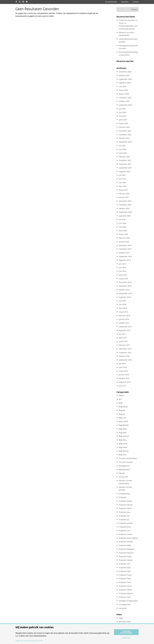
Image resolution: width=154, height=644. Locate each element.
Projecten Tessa (125, 575)
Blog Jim (122, 410)
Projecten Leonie (126, 534)
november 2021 (125, 164)
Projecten (123, 497)
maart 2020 (123, 234)
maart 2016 (123, 371)
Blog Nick (123, 433)
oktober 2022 (124, 138)
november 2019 (125, 249)
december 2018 (125, 282)
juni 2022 (123, 149)
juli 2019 (122, 264)
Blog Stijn (123, 440)
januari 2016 (124, 375)
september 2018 (125, 293)
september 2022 (125, 142)
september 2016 (125, 360)
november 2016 (125, 353)
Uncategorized (125, 604)
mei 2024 (123, 86)
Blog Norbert (124, 436)
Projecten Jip (124, 520)
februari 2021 (124, 194)
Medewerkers (124, 470)
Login (121, 618)
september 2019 (125, 256)
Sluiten (40, 641)
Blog (121, 403)
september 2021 (125, 168)
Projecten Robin (125, 556)
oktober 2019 (124, 253)
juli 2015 (122, 386)
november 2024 (125, 72)
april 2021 (123, 186)
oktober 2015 (124, 378)
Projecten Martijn (126, 542)
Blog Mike (123, 429)
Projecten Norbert (126, 553)
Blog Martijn (124, 425)
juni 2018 (123, 304)
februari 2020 (124, 238)
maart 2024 (123, 90)
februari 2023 (124, 127)
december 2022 (125, 131)
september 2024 (125, 79)
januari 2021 (124, 197)
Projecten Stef (125, 564)
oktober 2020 (124, 208)
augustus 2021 (125, 171)
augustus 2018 (125, 297)
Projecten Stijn (125, 568)
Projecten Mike (125, 545)
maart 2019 (123, 279)
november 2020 (125, 205)
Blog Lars (123, 418)
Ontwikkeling (124, 494)
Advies (122, 396)
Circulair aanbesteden (128, 458)
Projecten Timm (125, 586)
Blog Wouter (124, 451)
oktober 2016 (124, 356)
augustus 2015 (125, 382)
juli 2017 (122, 334)
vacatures (123, 608)
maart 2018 (123, 312)
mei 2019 (123, 271)
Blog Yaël (123, 455)
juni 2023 (123, 112)
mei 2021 (123, 183)
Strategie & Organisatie (128, 601)
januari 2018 (124, 319)
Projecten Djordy (126, 505)
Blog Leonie (124, 421)
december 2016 (125, 349)
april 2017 (123, 338)
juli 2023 (122, 109)
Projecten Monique (127, 549)
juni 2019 (123, 267)
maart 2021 (123, 190)
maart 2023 (123, 123)
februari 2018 (124, 316)
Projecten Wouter (126, 593)
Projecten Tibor (125, 582)
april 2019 (123, 275)
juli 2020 (122, 219)
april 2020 (123, 231)
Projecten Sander (126, 560)
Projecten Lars (125, 531)
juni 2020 (123, 223)
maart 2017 (123, 341)
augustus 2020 (125, 216)
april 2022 (123, 153)
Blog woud (123, 447)
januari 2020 (124, 242)
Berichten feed (125, 622)
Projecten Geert (125, 508)
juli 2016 (122, 364)
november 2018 (125, 286)
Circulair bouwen (111, 2)
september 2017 (125, 327)
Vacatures (125, 2)
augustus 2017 (125, 330)
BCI (120, 399)
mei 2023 (123, 116)
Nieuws (122, 473)
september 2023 (125, 105)
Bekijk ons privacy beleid (25, 641)
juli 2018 (122, 301)
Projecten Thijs (125, 579)
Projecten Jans (125, 512)
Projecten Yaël (125, 597)
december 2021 (125, 160)
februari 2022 (124, 157)
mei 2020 (123, 227)
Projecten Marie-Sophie (128, 538)
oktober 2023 (124, 101)
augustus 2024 (125, 83)
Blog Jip (122, 414)
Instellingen (126, 638)
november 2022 (125, 135)
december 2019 (125, 245)
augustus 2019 (125, 260)
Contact (136, 2)
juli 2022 (122, 146)
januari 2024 (124, 94)
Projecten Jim (124, 516)
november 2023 (125, 98)
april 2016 (123, 367)
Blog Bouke (123, 407)
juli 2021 (122, 175)
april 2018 (123, 308)
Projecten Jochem (126, 523)
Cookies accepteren (126, 632)
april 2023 (123, 120)
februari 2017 (124, 345)
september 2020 (125, 212)
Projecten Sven (125, 571)
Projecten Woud (125, 590)
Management (124, 466)
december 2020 (125, 201)
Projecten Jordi (125, 527)
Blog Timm (123, 444)
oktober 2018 (124, 290)
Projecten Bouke (125, 501)
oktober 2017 (124, 323)
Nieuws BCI (123, 477)
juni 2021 (123, 179)
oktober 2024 (124, 75)
